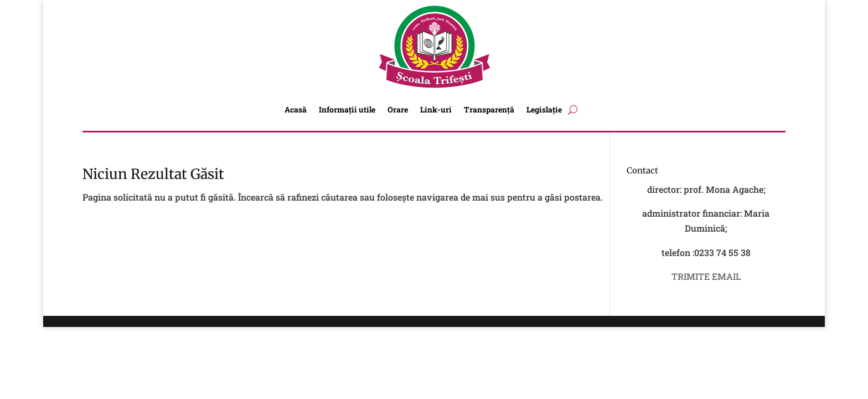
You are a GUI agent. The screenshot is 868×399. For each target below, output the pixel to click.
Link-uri (436, 109)
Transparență (489, 109)
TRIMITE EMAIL (706, 276)
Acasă (296, 109)
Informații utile (347, 109)
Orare (398, 109)
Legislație (544, 109)
